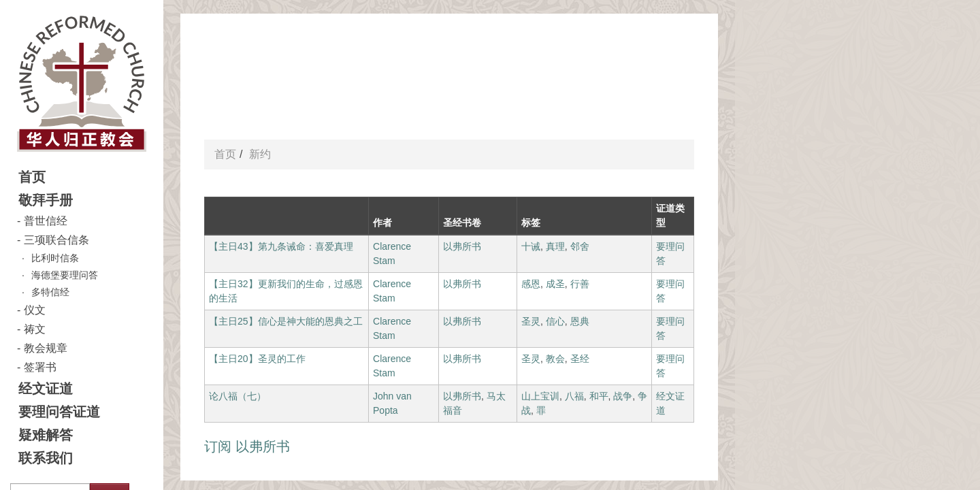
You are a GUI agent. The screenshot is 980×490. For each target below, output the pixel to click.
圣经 (580, 359)
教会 (555, 359)
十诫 (531, 246)
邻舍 (580, 246)
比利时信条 (55, 258)
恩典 (580, 321)
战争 (623, 396)
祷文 (35, 329)
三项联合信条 (56, 240)
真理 (555, 246)
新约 (260, 154)
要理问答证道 (59, 412)
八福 (574, 396)
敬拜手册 (46, 200)
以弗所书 (462, 246)
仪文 (35, 310)
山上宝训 (540, 396)
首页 (32, 177)
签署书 (40, 367)
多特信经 (50, 292)
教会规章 (46, 348)
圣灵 (531, 321)
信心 (555, 321)
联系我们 (46, 458)
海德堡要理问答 (65, 275)
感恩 (531, 284)
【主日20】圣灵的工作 (257, 359)
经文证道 (46, 389)
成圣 (555, 284)
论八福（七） (238, 396)
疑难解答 (46, 435)
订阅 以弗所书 (247, 446)
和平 (599, 396)
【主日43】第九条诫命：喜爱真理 (281, 246)
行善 (580, 284)
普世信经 (46, 221)
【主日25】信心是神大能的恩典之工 (286, 321)
